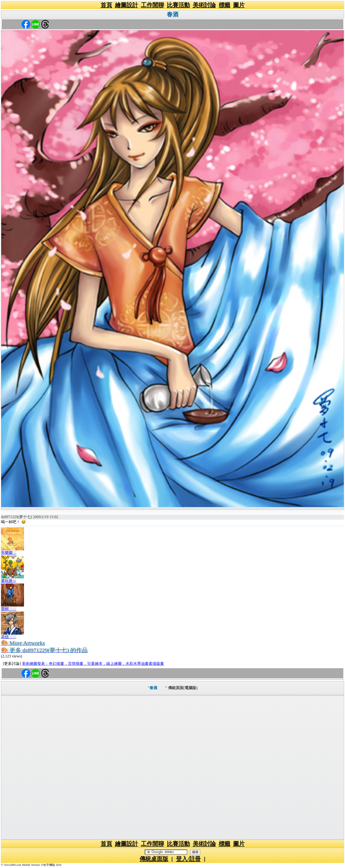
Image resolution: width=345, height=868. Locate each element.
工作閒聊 (152, 5)
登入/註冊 (188, 859)
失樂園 (9, 553)
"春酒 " (157, 688)
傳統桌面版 (154, 859)
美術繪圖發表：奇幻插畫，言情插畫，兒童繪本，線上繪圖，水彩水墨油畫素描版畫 (93, 664)
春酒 (178, 14)
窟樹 (9, 609)
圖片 (239, 5)
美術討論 (204, 5)
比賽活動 (178, 5)
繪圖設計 (127, 5)
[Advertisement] (173, 767)
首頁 (106, 5)
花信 (9, 637)
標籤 (224, 5)
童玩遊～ (9, 581)
